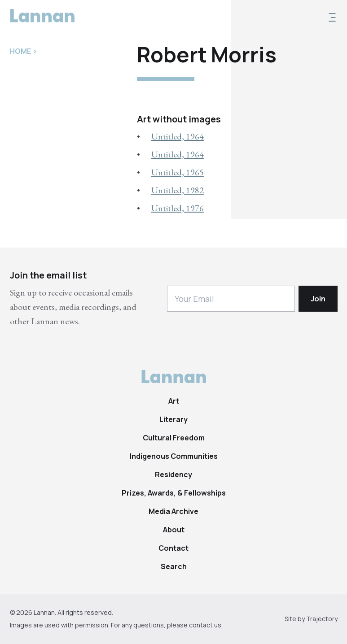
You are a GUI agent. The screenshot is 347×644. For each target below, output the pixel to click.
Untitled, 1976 (178, 208)
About (174, 530)
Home (20, 51)
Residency (173, 474)
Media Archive (173, 511)
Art (174, 401)
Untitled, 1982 (178, 190)
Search (174, 566)
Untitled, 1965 (178, 172)
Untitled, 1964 (178, 136)
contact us (205, 625)
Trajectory (322, 619)
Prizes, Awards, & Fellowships (174, 493)
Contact (173, 548)
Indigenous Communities (174, 456)
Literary (173, 419)
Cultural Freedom (174, 438)
